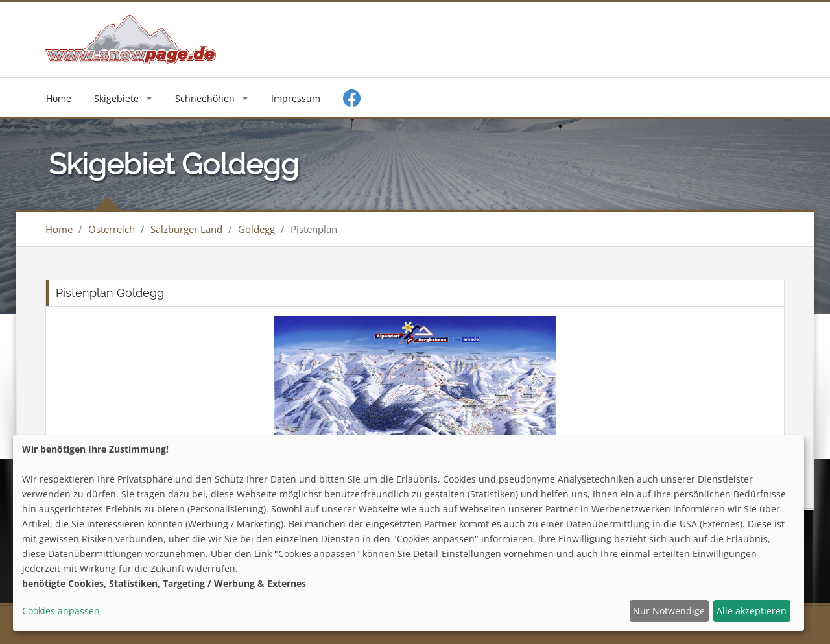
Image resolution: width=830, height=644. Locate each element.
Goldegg (256, 229)
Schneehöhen (205, 98)
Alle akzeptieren (752, 611)
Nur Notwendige (669, 611)
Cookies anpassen (61, 611)
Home (59, 98)
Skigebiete (116, 98)
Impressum (296, 98)
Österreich (112, 229)
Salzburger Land (186, 229)
